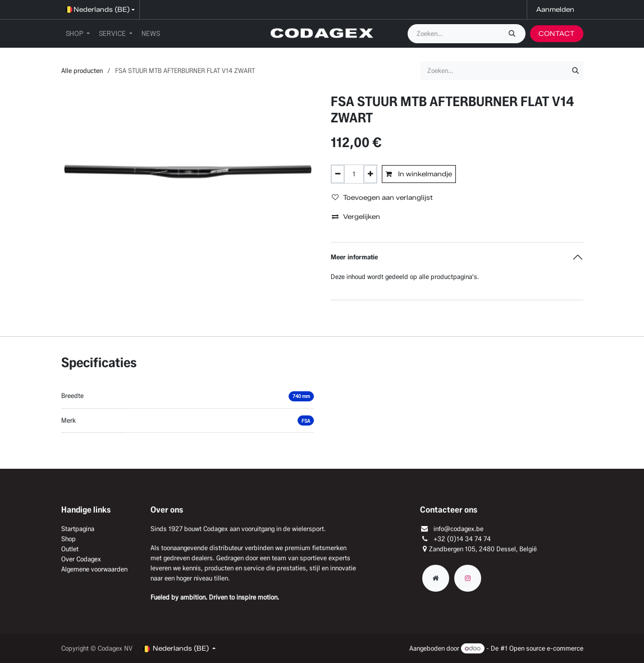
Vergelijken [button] (356, 216)
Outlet (70, 549)
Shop (68, 539)
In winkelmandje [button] (419, 174)
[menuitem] (78, 34)
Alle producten (82, 70)
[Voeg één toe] (370, 174)
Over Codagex (81, 559)
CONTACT (556, 33)
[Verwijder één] (338, 174)
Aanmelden (555, 9)
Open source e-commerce (546, 648)
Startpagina (78, 529)
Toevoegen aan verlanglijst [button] (382, 197)
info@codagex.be (458, 529)
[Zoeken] (515, 34)
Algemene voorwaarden (94, 569)
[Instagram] (468, 578)
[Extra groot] (436, 578)
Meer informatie (354, 257)
